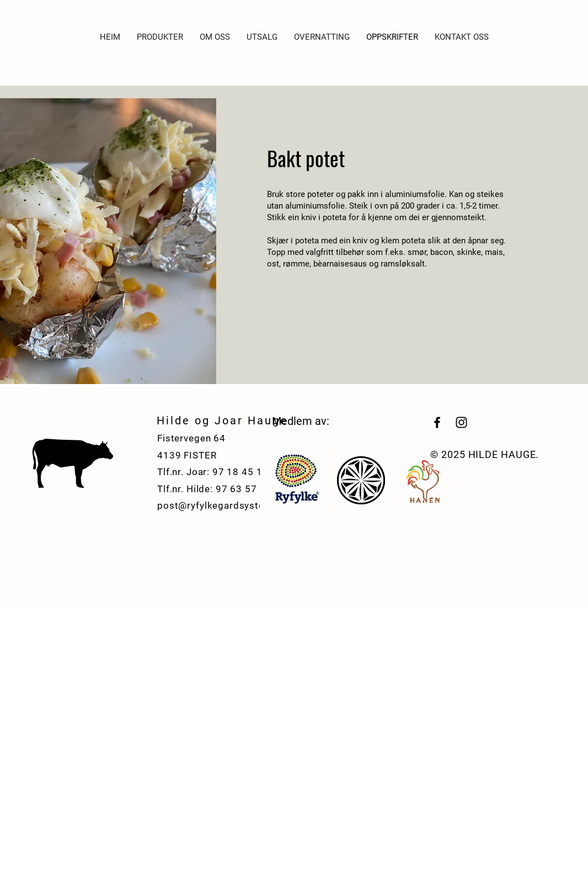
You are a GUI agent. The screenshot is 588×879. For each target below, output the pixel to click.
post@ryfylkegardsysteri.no (221, 505)
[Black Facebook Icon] (437, 422)
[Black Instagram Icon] (461, 422)
